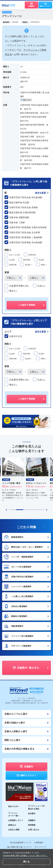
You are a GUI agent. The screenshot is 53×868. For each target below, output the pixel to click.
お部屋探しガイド (16, 820)
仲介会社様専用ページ (20, 843)
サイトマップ (40, 847)
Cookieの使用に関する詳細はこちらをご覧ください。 (26, 856)
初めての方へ (14, 806)
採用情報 (32, 825)
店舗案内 (32, 820)
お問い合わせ (34, 830)
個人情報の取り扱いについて (19, 847)
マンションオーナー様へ (14, 814)
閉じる (27, 862)
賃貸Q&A (12, 825)
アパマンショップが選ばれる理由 (36, 807)
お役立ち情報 (14, 830)
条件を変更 (42, 193)
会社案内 (32, 813)
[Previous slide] (6, 510)
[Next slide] (47, 510)
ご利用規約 (39, 843)
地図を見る (26, 100)
